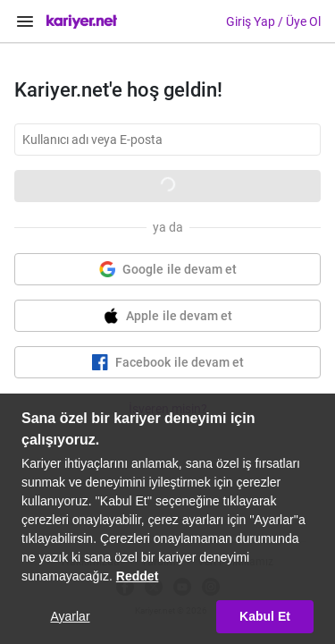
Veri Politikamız (235, 562)
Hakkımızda (91, 562)
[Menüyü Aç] (25, 21)
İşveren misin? (168, 409)
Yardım (159, 562)
